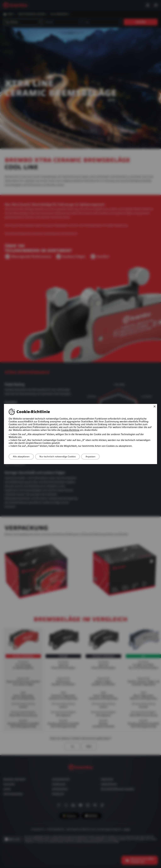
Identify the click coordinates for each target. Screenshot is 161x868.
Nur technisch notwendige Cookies (60, 457)
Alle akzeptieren (22, 457)
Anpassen (94, 457)
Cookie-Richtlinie (70, 430)
